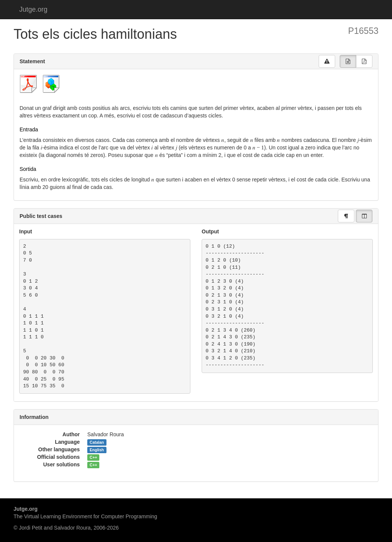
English (97, 450)
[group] (348, 61)
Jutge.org (33, 9)
